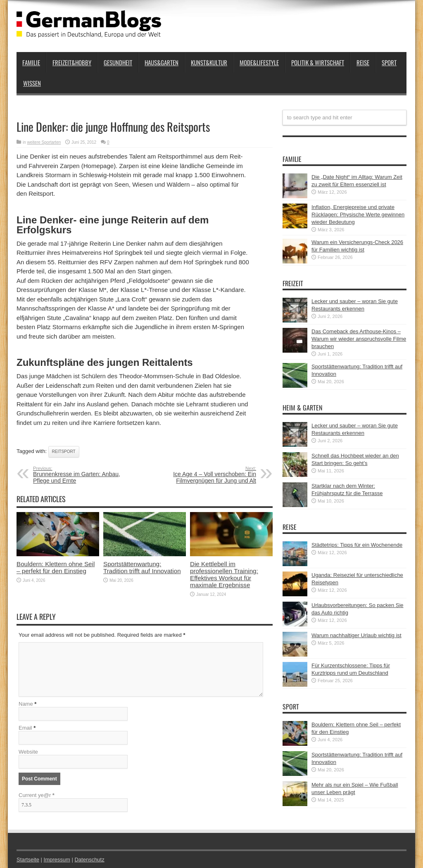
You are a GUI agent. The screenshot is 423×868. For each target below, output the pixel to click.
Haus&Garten (162, 62)
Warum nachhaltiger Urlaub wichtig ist (356, 635)
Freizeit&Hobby (72, 62)
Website (28, 752)
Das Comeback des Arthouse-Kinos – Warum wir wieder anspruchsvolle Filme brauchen (359, 339)
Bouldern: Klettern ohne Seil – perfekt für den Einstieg (56, 567)
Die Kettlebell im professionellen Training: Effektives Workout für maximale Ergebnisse (224, 574)
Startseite (28, 860)
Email (25, 728)
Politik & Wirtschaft (318, 62)
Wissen (32, 83)
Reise (363, 62)
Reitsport (64, 452)
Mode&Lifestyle (259, 62)
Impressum (57, 860)
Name (26, 704)
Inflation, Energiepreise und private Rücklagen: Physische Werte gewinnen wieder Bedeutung (358, 215)
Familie (31, 62)
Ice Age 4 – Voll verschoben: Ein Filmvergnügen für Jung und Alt (206, 475)
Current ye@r (37, 795)
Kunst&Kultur (209, 62)
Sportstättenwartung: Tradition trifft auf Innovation (142, 567)
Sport (389, 62)
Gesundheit (118, 62)
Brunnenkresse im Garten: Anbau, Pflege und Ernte (84, 475)
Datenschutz (89, 860)
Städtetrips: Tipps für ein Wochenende (357, 545)
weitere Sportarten (44, 142)
